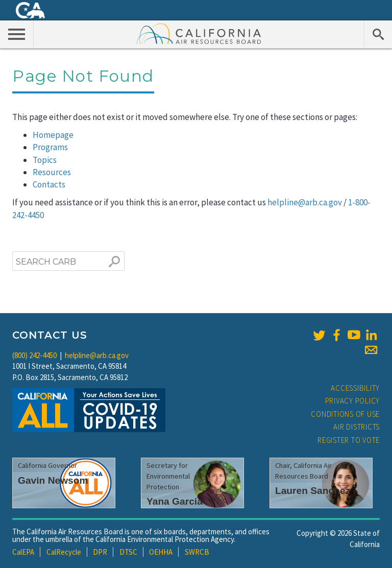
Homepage (53, 135)
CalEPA (23, 552)
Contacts (49, 184)
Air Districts (357, 427)
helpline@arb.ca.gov (305, 202)
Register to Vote (349, 440)
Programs (50, 147)
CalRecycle (64, 552)
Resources (52, 172)
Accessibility (355, 388)
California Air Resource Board (199, 33)
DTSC (128, 552)
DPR (100, 552)
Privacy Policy (353, 401)
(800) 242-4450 (34, 355)
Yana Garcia (175, 501)
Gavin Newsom (53, 480)
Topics (45, 160)
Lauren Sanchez (313, 491)
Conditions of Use (345, 414)
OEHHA (161, 552)
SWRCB (197, 552)
